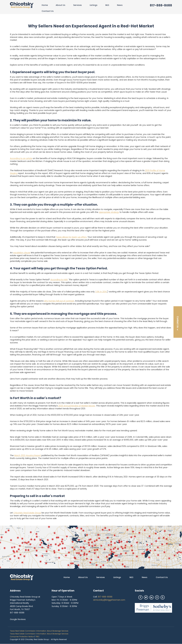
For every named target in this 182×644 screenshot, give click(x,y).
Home (45, 5)
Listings (94, 5)
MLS (107, 5)
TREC (37, 637)
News (120, 5)
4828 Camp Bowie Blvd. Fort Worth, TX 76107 (22, 608)
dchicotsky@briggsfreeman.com (109, 600)
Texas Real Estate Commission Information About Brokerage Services (39, 631)
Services (77, 5)
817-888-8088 (161, 5)
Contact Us (48, 11)
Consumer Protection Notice (22, 637)
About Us (61, 5)
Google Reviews (18, 619)
